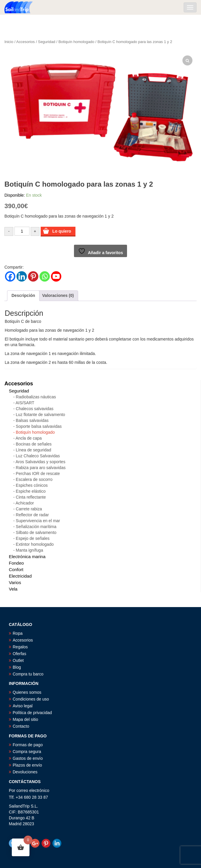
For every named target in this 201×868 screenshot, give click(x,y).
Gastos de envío (28, 758)
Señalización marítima (36, 527)
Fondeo (16, 563)
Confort (16, 569)
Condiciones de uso (31, 699)
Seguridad (47, 42)
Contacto (21, 726)
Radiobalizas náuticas (36, 397)
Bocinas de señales (34, 444)
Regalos (20, 647)
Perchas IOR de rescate (38, 474)
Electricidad (20, 576)
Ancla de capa (29, 438)
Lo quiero (62, 231)
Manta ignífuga (30, 550)
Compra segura (27, 752)
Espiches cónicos (32, 485)
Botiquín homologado (76, 42)
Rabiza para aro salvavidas (41, 468)
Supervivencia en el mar (38, 521)
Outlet (18, 660)
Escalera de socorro (34, 479)
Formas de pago (28, 745)
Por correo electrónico (29, 790)
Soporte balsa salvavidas (39, 426)
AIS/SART (25, 403)
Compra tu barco (28, 674)
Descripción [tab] (23, 295)
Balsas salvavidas (32, 420)
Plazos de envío (27, 765)
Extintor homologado (35, 544)
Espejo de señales (33, 538)
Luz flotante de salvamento (41, 415)
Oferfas (19, 654)
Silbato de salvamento (36, 532)
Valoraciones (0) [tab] (58, 295)
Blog (17, 667)
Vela (13, 589)
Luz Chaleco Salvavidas (38, 456)
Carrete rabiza (29, 509)
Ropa (18, 633)
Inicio (9, 42)
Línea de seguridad (34, 450)
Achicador (25, 503)
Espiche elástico (31, 491)
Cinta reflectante (31, 497)
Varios (15, 582)
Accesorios (25, 42)
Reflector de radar (32, 515)
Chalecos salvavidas (35, 409)
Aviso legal (23, 706)
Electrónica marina (27, 557)
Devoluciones (25, 772)
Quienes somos (27, 692)
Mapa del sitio (25, 719)
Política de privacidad (32, 713)
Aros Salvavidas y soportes (41, 462)
